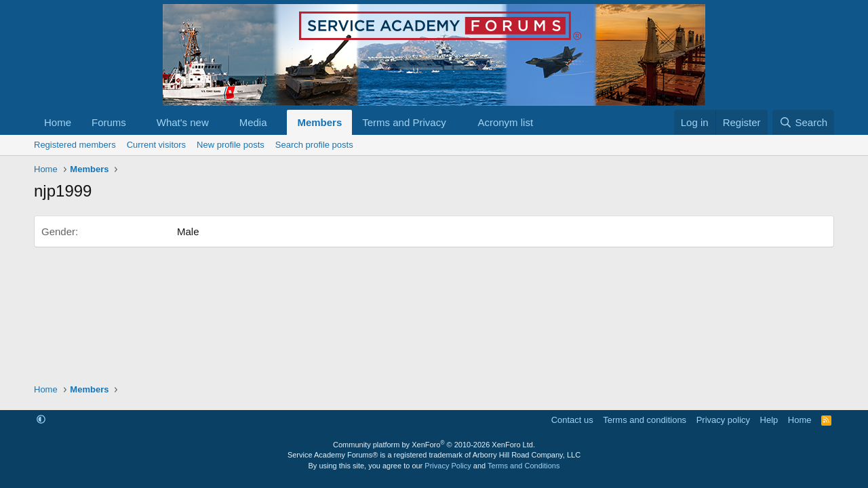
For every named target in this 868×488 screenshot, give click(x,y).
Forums (109, 122)
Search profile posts (314, 145)
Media (253, 122)
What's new (183, 122)
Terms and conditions (645, 420)
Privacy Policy (448, 466)
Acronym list (505, 122)
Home (58, 122)
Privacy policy (723, 420)
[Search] (803, 122)
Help (769, 420)
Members (319, 122)
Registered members (75, 145)
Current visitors (156, 145)
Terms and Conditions (524, 466)
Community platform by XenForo (434, 445)
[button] (137, 122)
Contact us (572, 420)
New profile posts (231, 145)
